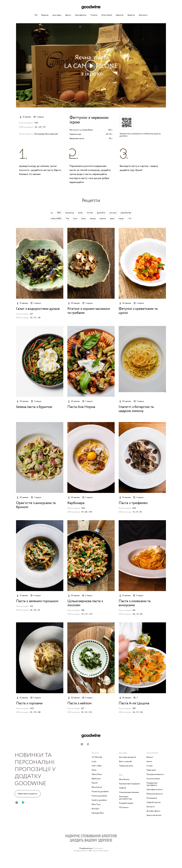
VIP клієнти (124, 808)
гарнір (121, 219)
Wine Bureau (124, 779)
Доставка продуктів (127, 757)
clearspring (69, 213)
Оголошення (152, 798)
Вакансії (150, 757)
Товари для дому (126, 766)
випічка (103, 219)
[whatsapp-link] (100, 744)
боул (75, 219)
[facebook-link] (88, 744)
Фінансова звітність (155, 794)
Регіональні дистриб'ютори (126, 798)
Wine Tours (96, 804)
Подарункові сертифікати (152, 784)
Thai (67, 219)
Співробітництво (154, 802)
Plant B (94, 783)
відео (112, 219)
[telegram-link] (94, 744)
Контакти (143, 15)
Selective (120, 15)
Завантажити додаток (28, 794)
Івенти (68, 15)
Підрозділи (151, 770)
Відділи (45, 15)
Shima (94, 770)
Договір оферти (153, 811)
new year (113, 213)
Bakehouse (96, 779)
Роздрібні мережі (126, 803)
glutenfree (101, 213)
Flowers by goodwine (100, 792)
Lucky (94, 762)
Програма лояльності (155, 774)
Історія (149, 766)
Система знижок (153, 779)
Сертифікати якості (155, 790)
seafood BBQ (56, 219)
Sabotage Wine (98, 813)
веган (84, 219)
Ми (36, 15)
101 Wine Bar (97, 757)
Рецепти (131, 15)
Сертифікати (81, 15)
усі (52, 213)
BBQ (59, 213)
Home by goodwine (99, 796)
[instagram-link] (82, 744)
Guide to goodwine (99, 800)
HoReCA (123, 788)
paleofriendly (126, 213)
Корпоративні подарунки (129, 784)
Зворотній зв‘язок (154, 815)
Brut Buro (95, 809)
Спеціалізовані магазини (129, 792)
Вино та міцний (125, 762)
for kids (90, 213)
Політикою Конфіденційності (88, 850)
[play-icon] (91, 66)
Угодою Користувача (100, 851)
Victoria (94, 15)
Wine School (107, 15)
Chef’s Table (97, 766)
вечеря (93, 219)
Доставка (57, 15)
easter (80, 213)
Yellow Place (97, 774)
